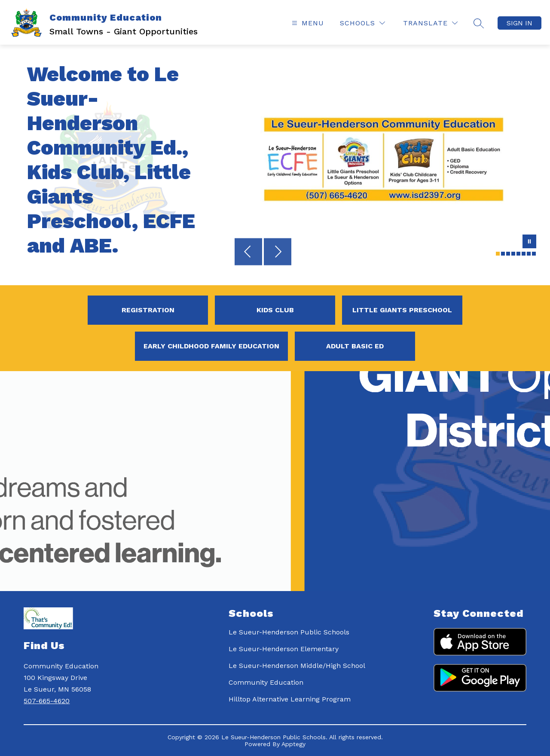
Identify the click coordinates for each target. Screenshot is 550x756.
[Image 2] (503, 254)
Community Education (266, 682)
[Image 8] (534, 254)
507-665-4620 (47, 701)
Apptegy (293, 744)
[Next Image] (278, 253)
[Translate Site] (430, 23)
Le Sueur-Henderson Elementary (284, 649)
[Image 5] (518, 254)
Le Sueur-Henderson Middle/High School (297, 666)
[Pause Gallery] (529, 242)
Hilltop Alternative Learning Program (290, 699)
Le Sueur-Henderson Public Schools (289, 632)
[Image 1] (498, 254)
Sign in (519, 23)
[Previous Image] (248, 253)
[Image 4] (513, 254)
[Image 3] (508, 254)
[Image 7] (529, 254)
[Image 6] (524, 254)
